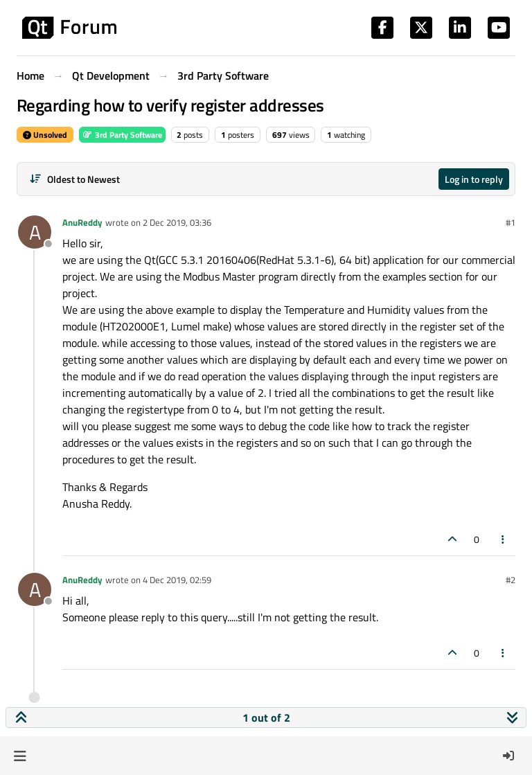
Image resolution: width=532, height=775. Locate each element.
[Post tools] (504, 539)
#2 (511, 580)
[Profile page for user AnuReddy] (35, 232)
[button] (20, 756)
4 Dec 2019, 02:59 (177, 580)
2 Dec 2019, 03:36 (177, 222)
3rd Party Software (122, 135)
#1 (511, 222)
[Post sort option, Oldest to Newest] (74, 179)
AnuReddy (82, 222)
